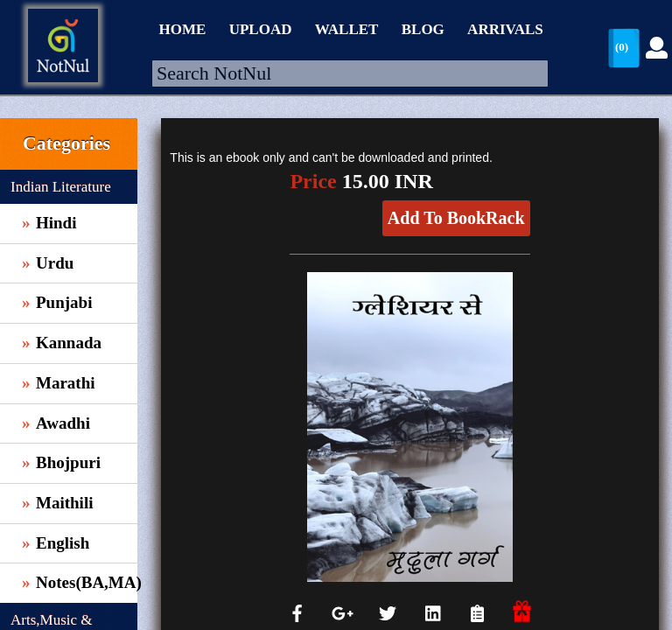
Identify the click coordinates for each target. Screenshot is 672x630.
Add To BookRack (456, 218)
